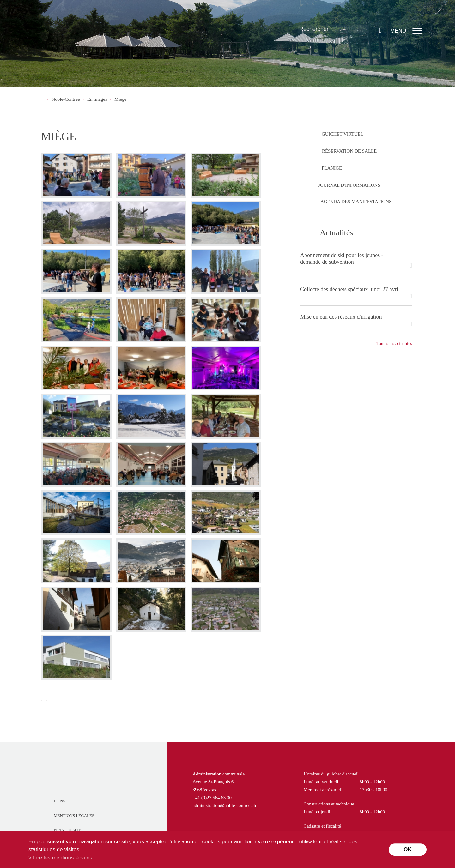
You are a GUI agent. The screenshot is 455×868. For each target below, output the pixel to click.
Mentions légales (74, 815)
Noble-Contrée (66, 99)
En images (97, 99)
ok (408, 850)
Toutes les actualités (394, 344)
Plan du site (67, 830)
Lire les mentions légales (63, 858)
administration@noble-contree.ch (224, 805)
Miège (120, 99)
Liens (60, 801)
